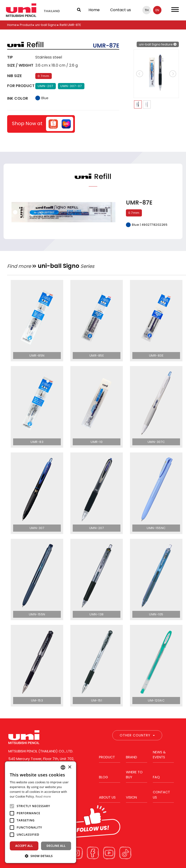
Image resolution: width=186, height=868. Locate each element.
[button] (41, 856)
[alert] (41, 812)
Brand (132, 757)
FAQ (156, 777)
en (157, 10)
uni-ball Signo (46, 25)
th (147, 10)
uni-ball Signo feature (158, 44)
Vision (131, 797)
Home (94, 10)
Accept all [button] (24, 846)
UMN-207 (46, 86)
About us (107, 797)
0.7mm (44, 76)
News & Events (159, 755)
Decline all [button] (56, 846)
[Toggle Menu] (175, 9)
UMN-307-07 (71, 86)
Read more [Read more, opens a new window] (43, 797)
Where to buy (134, 775)
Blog (103, 777)
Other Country (137, 735)
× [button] (70, 767)
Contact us (121, 10)
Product (26, 25)
